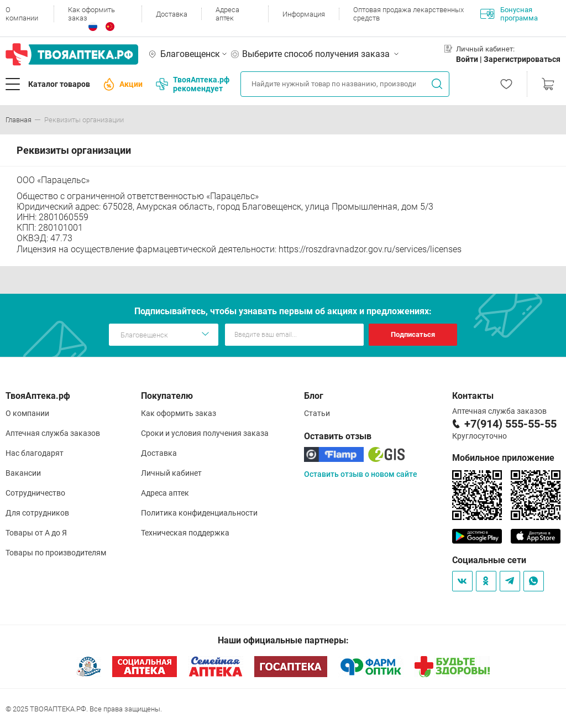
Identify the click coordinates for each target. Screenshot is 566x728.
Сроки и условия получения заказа (205, 433)
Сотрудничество (35, 493)
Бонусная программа (509, 14)
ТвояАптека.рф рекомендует (193, 84)
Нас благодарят (35, 453)
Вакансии (23, 473)
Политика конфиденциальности (199, 513)
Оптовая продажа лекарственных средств (408, 14)
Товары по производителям (56, 553)
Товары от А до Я (36, 533)
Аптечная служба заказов (53, 433)
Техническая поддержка (185, 533)
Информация (304, 14)
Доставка (172, 14)
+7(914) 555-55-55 (510, 424)
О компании (22, 14)
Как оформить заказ (91, 14)
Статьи (317, 413)
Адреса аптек (227, 14)
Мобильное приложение (503, 458)
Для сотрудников (37, 513)
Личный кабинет (171, 473)
